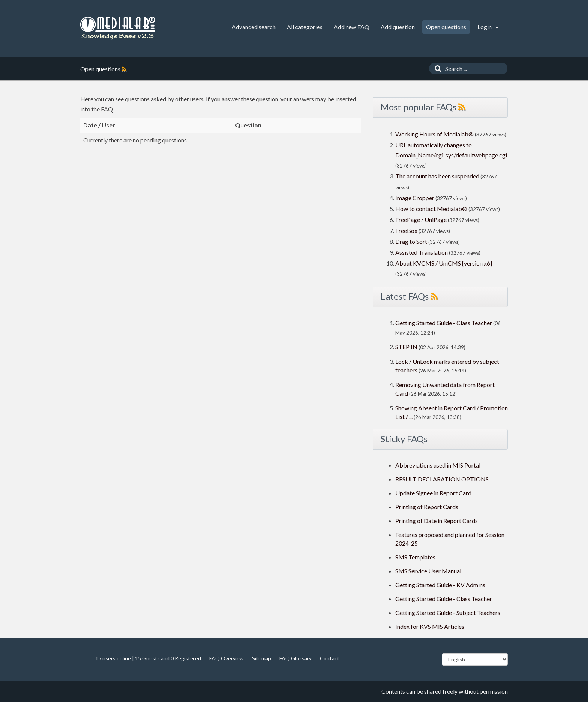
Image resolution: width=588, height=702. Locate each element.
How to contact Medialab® (431, 209)
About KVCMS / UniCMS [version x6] (444, 263)
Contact (330, 658)
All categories (305, 27)
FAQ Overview (226, 658)
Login (488, 27)
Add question (398, 27)
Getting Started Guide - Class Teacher (444, 323)
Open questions (446, 27)
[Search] (436, 68)
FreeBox (406, 230)
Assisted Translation (421, 252)
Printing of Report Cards (427, 507)
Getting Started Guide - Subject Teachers (448, 613)
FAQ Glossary (295, 658)
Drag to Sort (411, 241)
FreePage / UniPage (421, 220)
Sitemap (262, 658)
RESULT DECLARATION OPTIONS (442, 479)
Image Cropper (415, 198)
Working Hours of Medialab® (434, 134)
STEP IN (406, 347)
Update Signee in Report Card (433, 493)
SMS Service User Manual (428, 571)
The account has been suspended (437, 176)
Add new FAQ (352, 27)
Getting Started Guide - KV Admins (440, 585)
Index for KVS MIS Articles (430, 626)
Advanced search (254, 27)
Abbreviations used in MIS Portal (438, 465)
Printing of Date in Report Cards (436, 521)
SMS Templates (415, 557)
